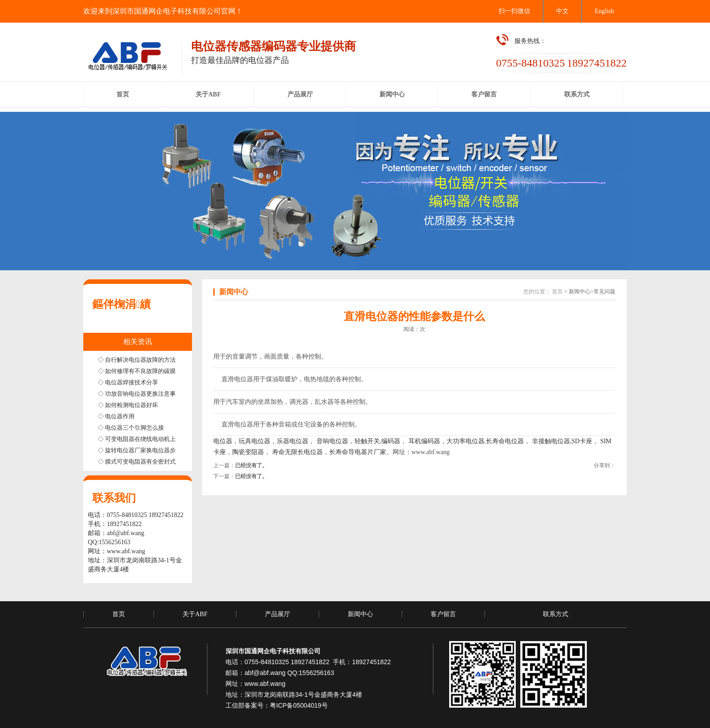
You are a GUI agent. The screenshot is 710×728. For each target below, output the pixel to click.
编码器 (391, 441)
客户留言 (443, 614)
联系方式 (556, 614)
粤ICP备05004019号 (299, 705)
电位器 (223, 441)
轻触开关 (367, 441)
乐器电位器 (293, 441)
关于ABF (195, 614)
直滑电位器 (237, 379)
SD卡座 (582, 441)
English (604, 11)
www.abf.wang (126, 551)
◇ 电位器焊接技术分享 (128, 382)
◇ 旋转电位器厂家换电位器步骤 (140, 450)
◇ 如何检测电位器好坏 (128, 405)
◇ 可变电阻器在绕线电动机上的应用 (146, 439)
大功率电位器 (465, 441)
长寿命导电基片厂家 (358, 452)
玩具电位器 (254, 441)
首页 (557, 292)
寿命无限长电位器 (297, 452)
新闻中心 (360, 614)
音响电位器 (332, 441)
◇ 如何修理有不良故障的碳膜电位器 (146, 371)
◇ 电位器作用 (116, 416)
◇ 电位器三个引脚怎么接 (131, 428)
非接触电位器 (550, 441)
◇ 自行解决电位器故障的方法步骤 (143, 360)
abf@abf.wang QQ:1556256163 (289, 673)
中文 (562, 11)
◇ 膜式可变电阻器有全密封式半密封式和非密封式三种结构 (175, 462)
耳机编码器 (424, 441)
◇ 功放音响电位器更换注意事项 (140, 394)
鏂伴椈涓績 (122, 304)
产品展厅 (278, 614)
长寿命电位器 (505, 441)
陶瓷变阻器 (248, 452)
